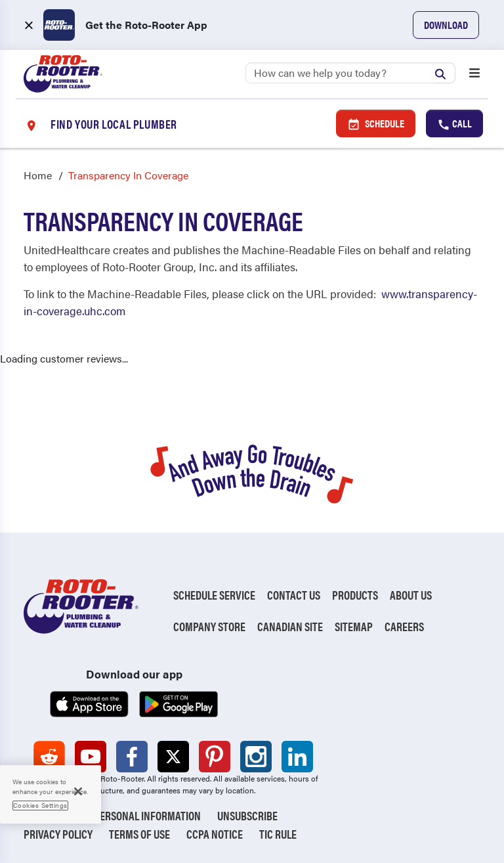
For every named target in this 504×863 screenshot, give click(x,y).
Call (454, 123)
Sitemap (354, 626)
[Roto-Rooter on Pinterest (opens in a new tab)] (215, 757)
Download (446, 25)
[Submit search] (444, 72)
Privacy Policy (58, 834)
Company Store (209, 626)
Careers (404, 626)
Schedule (376, 123)
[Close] (78, 791)
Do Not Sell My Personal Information (112, 815)
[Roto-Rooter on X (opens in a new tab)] (173, 757)
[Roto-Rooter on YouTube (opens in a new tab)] (91, 757)
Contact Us (294, 595)
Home (38, 175)
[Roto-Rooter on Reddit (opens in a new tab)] (49, 757)
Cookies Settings (40, 805)
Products (355, 595)
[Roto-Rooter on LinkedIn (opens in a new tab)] (297, 757)
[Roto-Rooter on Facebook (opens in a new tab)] (132, 757)
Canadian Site (290, 626)
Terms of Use (139, 834)
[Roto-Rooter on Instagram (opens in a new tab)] (256, 757)
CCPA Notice (215, 834)
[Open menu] (474, 74)
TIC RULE (278, 834)
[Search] (350, 73)
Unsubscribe (247, 815)
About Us (411, 595)
